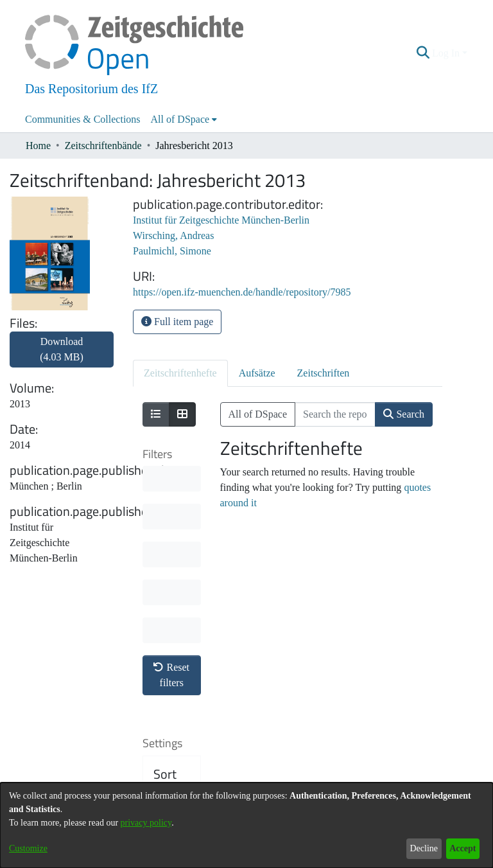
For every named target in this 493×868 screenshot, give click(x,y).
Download (62, 349)
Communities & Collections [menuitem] (83, 119)
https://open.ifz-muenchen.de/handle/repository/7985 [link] (242, 292)
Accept (463, 848)
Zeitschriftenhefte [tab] (180, 373)
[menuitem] (184, 120)
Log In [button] (447, 53)
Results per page (174, 698)
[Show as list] (156, 414)
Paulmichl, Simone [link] (172, 251)
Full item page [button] (177, 322)
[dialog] (246, 825)
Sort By (165, 592)
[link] (62, 357)
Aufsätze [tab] (257, 373)
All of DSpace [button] (180, 119)
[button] (423, 53)
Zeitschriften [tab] (324, 373)
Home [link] (38, 146)
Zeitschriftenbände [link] (103, 146)
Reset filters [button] (171, 485)
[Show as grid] (182, 414)
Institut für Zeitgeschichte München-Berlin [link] (221, 220)
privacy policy (146, 823)
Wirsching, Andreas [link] (173, 235)
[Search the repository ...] (335, 414)
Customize (28, 848)
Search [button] (404, 414)
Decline (424, 848)
